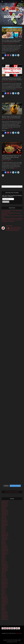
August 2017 (4, 588)
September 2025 (5, 501)
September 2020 (5, 538)
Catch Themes (15, 642)
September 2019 (5, 553)
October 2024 (4, 502)
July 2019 (3, 556)
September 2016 (5, 603)
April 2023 (4, 508)
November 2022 (5, 512)
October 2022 (4, 513)
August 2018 (4, 571)
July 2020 (3, 541)
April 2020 (4, 544)
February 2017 (5, 596)
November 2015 (5, 617)
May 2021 (4, 530)
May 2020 (4, 542)
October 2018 (4, 568)
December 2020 (5, 534)
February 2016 (5, 612)
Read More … (18, 51)
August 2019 (4, 555)
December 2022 (5, 511)
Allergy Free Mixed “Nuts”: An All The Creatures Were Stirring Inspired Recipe (11, 157)
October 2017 (4, 585)
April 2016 (4, 610)
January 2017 (4, 597)
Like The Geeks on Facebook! (12, 492)
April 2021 (4, 531)
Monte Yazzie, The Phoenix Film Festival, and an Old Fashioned (11, 117)
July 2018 (3, 573)
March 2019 (4, 562)
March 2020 (4, 545)
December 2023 (5, 505)
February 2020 (5, 546)
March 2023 (4, 509)
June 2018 (4, 574)
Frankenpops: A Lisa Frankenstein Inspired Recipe (12, 219)
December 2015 (5, 615)
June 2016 (4, 607)
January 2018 (4, 581)
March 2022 (4, 519)
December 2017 (5, 582)
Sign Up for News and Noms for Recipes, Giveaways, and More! (12, 196)
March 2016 (4, 611)
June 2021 (4, 529)
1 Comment (11, 119)
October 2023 (4, 507)
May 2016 (4, 608)
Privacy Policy (19, 633)
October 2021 (4, 523)
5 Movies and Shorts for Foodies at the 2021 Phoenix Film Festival (12, 79)
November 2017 (5, 584)
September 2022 (5, 515)
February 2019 (5, 563)
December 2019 (5, 549)
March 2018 (4, 578)
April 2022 (4, 518)
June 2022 (4, 516)
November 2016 (5, 600)
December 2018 (5, 566)
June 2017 (4, 590)
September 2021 (5, 524)
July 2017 (3, 589)
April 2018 (4, 577)
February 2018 (5, 579)
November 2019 (5, 551)
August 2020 (4, 540)
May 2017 (4, 592)
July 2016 (3, 606)
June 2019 (4, 557)
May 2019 (4, 559)
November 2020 (5, 535)
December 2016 (5, 599)
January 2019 (4, 564)
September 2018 (5, 570)
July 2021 (3, 527)
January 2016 (4, 614)
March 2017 (4, 595)
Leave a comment (13, 43)
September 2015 (5, 619)
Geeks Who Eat (12, 640)
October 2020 (4, 537)
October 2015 (4, 618)
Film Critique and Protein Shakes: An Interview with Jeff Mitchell (12, 41)
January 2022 (4, 520)
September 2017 (5, 586)
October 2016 (4, 601)
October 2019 (4, 552)
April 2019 (4, 560)
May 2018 (4, 575)
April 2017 (4, 593)
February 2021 (5, 533)
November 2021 (5, 522)
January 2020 (4, 548)
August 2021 (4, 526)
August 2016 (4, 604)
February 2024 (5, 504)
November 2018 (5, 567)
